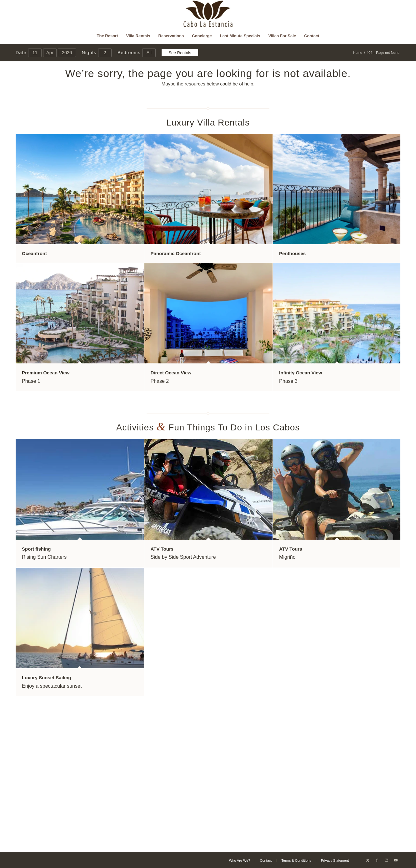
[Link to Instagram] (386, 860)
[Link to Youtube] (396, 860)
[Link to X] (368, 860)
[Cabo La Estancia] (208, 14)
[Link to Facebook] (377, 860)
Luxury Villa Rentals (208, 123)
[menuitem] (108, 36)
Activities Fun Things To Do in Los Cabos (208, 427)
